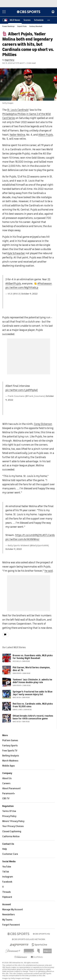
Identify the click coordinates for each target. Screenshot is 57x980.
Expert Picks (22, 26)
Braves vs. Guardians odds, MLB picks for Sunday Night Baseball (33, 657)
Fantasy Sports (10, 746)
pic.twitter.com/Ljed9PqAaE (22, 390)
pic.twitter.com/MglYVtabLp (22, 288)
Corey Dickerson (43, 424)
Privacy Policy (9, 816)
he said (49, 571)
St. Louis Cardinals (18, 110)
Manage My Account (13, 910)
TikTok (6, 872)
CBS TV (6, 799)
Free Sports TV (10, 751)
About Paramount (11, 789)
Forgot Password (11, 925)
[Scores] (27, 20)
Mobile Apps (9, 766)
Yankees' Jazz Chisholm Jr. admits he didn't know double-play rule (32, 681)
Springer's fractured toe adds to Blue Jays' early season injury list (33, 693)
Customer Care (10, 854)
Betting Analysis (11, 756)
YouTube (7, 867)
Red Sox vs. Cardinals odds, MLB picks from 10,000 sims (33, 705)
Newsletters (9, 915)
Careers (6, 784)
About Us (7, 779)
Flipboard (7, 897)
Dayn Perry (10, 60)
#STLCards (49, 535)
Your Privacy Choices (13, 826)
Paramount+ (9, 794)
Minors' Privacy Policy (13, 821)
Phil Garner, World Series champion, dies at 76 (31, 669)
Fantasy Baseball (36, 26)
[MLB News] (15, 20)
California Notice (11, 837)
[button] (49, 20)
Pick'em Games (10, 741)
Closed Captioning (12, 832)
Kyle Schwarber (16, 253)
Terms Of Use (9, 811)
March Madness (10, 761)
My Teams (7, 920)
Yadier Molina (17, 135)
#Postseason (45, 284)
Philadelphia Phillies (14, 114)
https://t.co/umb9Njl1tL (29, 535)
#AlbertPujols (13, 284)
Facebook (7, 882)
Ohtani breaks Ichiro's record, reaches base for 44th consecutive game (33, 717)
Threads (7, 892)
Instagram (8, 877)
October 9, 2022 (29, 294)
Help (5, 849)
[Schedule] (39, 20)
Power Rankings (8, 26)
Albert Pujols (46, 135)
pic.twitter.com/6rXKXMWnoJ (22, 539)
